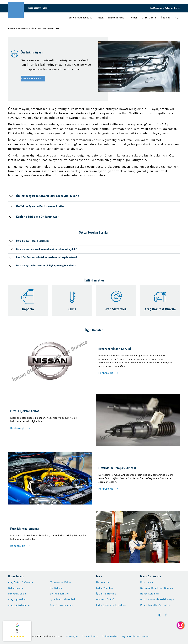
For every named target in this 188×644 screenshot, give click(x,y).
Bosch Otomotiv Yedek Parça (157, 599)
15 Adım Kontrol (59, 594)
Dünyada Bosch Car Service (156, 588)
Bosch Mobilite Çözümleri (155, 605)
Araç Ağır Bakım (17, 599)
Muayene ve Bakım (61, 582)
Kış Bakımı (56, 588)
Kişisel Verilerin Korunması (135, 636)
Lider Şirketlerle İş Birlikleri (112, 605)
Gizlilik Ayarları (110, 636)
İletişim (165, 18)
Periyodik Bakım (17, 594)
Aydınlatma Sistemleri (62, 599)
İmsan (100, 18)
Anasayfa (12, 28)
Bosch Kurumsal (150, 594)
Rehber (133, 18)
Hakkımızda (103, 582)
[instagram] (160, 615)
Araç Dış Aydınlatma (61, 605)
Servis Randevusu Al (81, 18)
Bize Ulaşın (147, 582)
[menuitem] (81, 18)
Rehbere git (106, 373)
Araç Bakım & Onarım (20, 582)
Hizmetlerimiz (116, 18)
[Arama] (177, 18)
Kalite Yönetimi (105, 588)
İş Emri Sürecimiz (106, 594)
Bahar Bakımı (16, 588)
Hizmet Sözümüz (106, 599)
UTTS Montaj (149, 18)
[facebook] (166, 615)
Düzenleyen (72, 636)
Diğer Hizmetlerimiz (38, 28)
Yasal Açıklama (90, 636)
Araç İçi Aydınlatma (19, 605)
